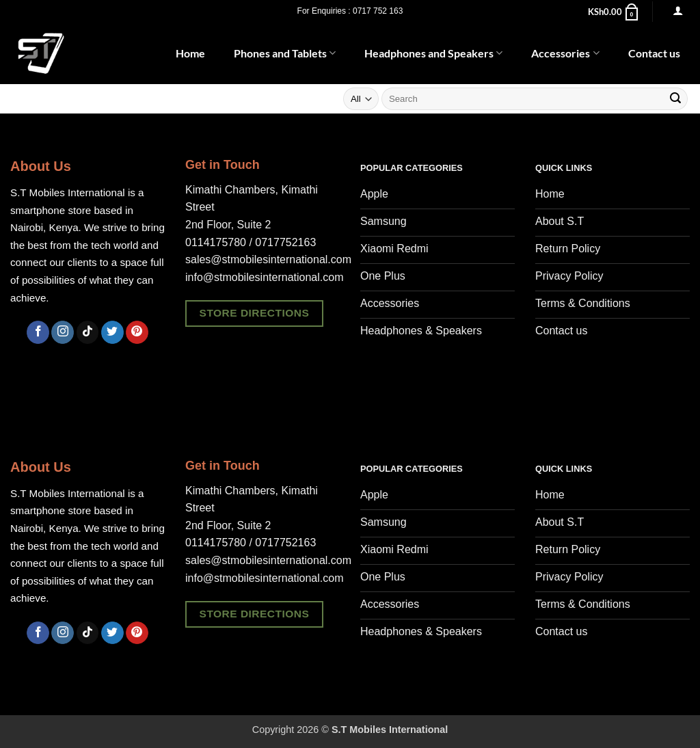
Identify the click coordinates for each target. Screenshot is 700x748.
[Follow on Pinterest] (137, 332)
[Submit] (675, 99)
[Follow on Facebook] (38, 332)
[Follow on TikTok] (88, 332)
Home (190, 53)
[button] (614, 12)
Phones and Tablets (285, 53)
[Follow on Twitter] (112, 332)
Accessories (565, 53)
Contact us (654, 53)
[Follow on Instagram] (63, 332)
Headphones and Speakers (433, 53)
